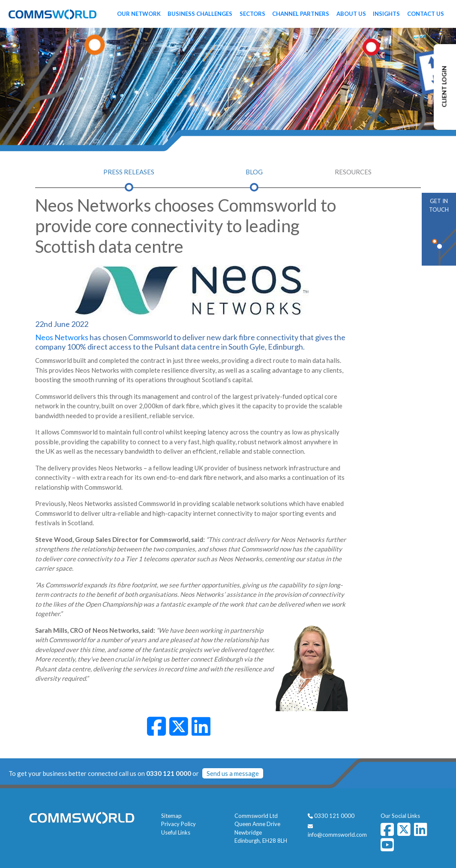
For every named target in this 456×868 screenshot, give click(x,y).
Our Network (139, 14)
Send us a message (233, 773)
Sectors (252, 14)
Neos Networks (62, 337)
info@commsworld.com (337, 835)
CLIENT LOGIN (444, 87)
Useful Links (176, 832)
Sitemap (171, 816)
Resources (353, 172)
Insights (386, 14)
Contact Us (426, 14)
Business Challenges (200, 14)
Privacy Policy (178, 824)
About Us (351, 14)
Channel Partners (301, 14)
